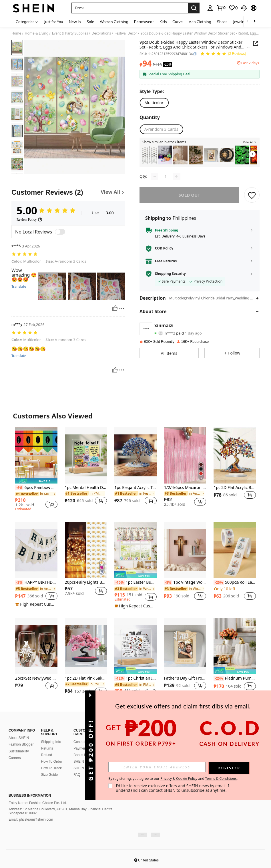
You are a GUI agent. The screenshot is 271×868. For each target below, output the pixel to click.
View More (135, 715)
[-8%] (168, 583)
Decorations (101, 33)
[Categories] (27, 22)
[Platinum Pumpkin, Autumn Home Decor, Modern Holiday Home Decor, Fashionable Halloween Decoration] (235, 646)
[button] (130, 8)
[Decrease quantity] (155, 176)
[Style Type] (153, 91)
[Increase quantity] (176, 176)
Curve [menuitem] (178, 22)
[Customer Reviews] (68, 192)
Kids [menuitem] (163, 22)
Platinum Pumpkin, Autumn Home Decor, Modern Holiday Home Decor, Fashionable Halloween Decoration (235, 678)
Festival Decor (126, 33)
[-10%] (119, 583)
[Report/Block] (122, 308)
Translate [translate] (19, 287)
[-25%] (219, 583)
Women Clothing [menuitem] (114, 22)
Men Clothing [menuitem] (200, 22)
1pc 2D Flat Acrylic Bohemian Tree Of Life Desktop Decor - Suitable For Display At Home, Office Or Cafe (235, 488)
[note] (36, 481)
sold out (189, 195)
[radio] (154, 103)
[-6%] (19, 488)
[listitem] (150, 155)
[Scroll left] (248, 22)
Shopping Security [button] (170, 274)
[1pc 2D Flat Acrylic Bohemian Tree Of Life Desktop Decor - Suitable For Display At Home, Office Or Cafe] (235, 455)
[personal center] (210, 8)
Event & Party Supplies (70, 33)
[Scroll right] (254, 22)
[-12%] (119, 678)
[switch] (60, 232)
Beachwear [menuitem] (144, 22)
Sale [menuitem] (90, 22)
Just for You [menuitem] (54, 22)
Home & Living (37, 33)
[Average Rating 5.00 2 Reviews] (223, 54)
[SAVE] (252, 195)
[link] (221, 8)
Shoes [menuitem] (222, 22)
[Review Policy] (29, 219)
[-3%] (19, 583)
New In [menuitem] (75, 22)
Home (16, 33)
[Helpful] (115, 308)
